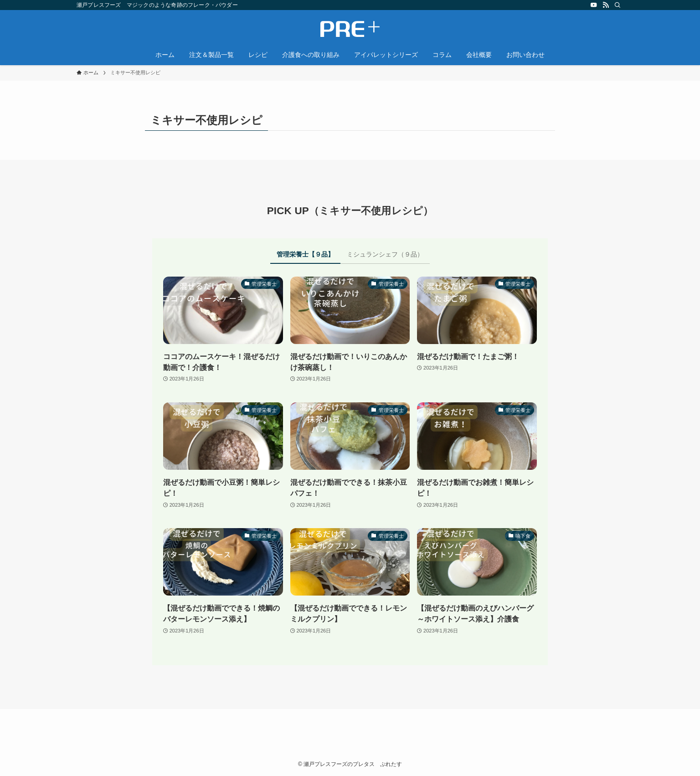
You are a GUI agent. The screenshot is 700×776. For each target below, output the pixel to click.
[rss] (606, 5)
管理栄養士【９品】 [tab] (305, 254)
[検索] (618, 5)
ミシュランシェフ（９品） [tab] (385, 254)
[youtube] (594, 5)
